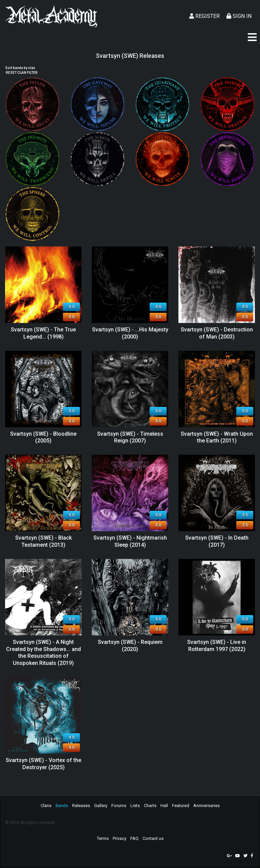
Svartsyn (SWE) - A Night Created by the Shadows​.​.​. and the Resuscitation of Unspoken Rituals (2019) (44, 653)
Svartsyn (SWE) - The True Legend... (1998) (43, 333)
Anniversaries (207, 806)
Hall (164, 806)
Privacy (120, 838)
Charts (150, 806)
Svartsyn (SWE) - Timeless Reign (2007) (130, 437)
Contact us (153, 838)
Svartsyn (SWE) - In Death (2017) (217, 541)
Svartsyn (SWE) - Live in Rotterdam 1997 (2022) (217, 646)
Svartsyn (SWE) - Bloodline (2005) (43, 437)
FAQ (134, 838)
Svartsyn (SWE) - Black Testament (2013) (44, 541)
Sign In (239, 16)
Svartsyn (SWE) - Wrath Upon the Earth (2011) (217, 437)
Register (204, 16)
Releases (81, 806)
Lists (135, 806)
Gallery (101, 806)
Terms (103, 838)
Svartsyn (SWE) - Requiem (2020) (130, 646)
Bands (62, 806)
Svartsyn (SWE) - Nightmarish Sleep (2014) (130, 541)
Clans (46, 806)
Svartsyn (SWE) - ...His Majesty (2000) (130, 333)
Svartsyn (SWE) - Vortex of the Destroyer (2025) (44, 764)
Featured (181, 806)
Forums (119, 806)
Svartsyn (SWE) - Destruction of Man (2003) (217, 333)
